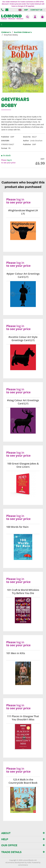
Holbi (29, 862)
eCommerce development (15, 862)
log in (9, 160)
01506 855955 (3, 10)
